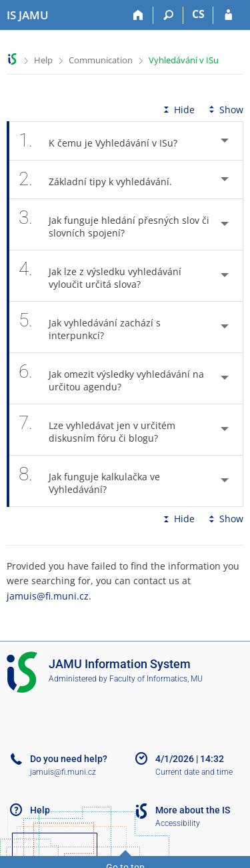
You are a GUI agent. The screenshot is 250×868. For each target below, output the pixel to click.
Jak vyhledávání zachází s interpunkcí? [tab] (90, 327)
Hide (178, 110)
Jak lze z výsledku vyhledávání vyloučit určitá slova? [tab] (100, 276)
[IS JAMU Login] (228, 15)
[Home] (138, 15)
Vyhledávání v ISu (184, 60)
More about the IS (193, 810)
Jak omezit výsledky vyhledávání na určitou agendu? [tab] (111, 378)
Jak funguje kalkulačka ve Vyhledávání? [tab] (89, 481)
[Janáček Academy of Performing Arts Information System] (28, 15)
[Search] (168, 15)
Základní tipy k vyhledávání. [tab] (103, 180)
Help (43, 60)
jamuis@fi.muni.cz (48, 596)
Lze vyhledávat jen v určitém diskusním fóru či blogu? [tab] (97, 430)
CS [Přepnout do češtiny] (198, 14)
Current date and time (194, 772)
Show (225, 110)
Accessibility (178, 823)
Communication (101, 60)
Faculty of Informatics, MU (156, 679)
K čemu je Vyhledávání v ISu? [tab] (105, 141)
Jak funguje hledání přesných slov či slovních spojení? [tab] (114, 224)
